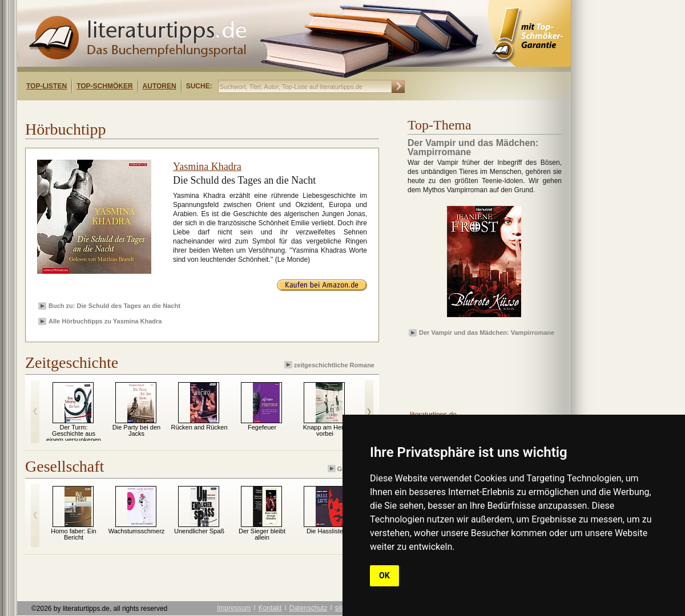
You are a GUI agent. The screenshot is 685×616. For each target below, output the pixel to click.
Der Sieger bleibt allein (262, 534)
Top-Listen (47, 86)
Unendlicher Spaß (199, 531)
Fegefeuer (262, 427)
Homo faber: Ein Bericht (73, 534)
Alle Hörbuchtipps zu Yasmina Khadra (105, 321)
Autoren (160, 86)
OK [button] (384, 576)
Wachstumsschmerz (137, 531)
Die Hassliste (325, 531)
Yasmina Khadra (207, 167)
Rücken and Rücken (199, 427)
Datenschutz (309, 608)
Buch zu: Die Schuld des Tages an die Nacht (114, 306)
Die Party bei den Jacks (136, 430)
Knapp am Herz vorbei (325, 430)
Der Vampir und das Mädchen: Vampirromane (487, 333)
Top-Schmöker (104, 86)
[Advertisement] (164, 110)
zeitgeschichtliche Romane (330, 365)
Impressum (234, 608)
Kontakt (270, 608)
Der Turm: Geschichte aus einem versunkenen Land (74, 437)
